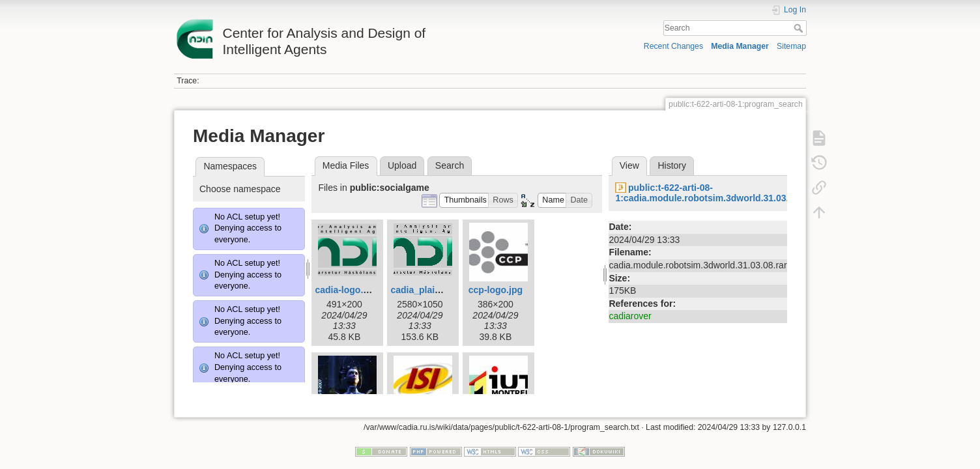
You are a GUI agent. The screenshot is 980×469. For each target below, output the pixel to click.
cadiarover (630, 316)
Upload (402, 165)
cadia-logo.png (347, 290)
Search (800, 28)
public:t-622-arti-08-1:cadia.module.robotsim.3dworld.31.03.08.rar (714, 193)
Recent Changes (673, 46)
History (672, 165)
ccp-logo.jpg (496, 290)
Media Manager (740, 46)
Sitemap (791, 46)
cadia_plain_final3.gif (437, 290)
